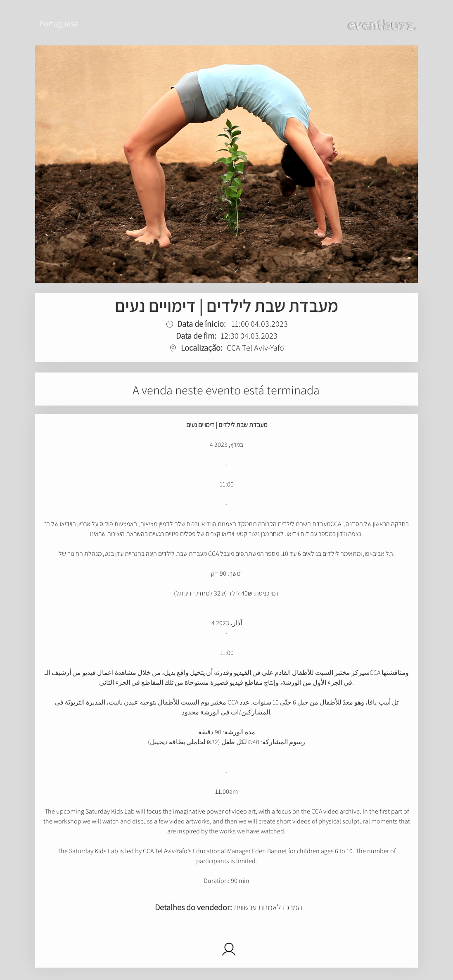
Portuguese (59, 24)
